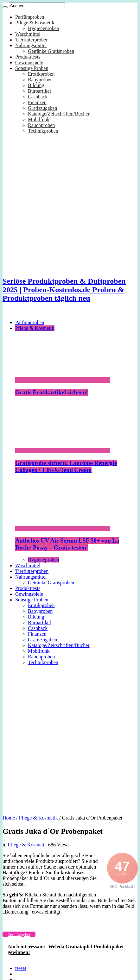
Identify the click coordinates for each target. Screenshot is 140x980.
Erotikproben (41, 74)
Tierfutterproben (32, 40)
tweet (21, 968)
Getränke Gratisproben (51, 51)
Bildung (36, 85)
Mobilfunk (39, 119)
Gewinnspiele (29, 63)
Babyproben (40, 80)
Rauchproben (41, 125)
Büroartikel (39, 91)
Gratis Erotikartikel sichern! (51, 392)
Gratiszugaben (42, 108)
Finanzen (37, 102)
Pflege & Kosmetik (35, 23)
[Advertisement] (66, 738)
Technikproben (43, 131)
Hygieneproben (44, 28)
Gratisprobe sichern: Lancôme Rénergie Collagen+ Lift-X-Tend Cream (66, 466)
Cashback (38, 97)
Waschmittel (28, 34)
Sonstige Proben (32, 68)
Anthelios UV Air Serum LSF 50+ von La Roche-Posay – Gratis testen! (67, 544)
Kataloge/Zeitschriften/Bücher (59, 114)
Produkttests (28, 57)
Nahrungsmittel (31, 45)
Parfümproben (30, 17)
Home (9, 818)
